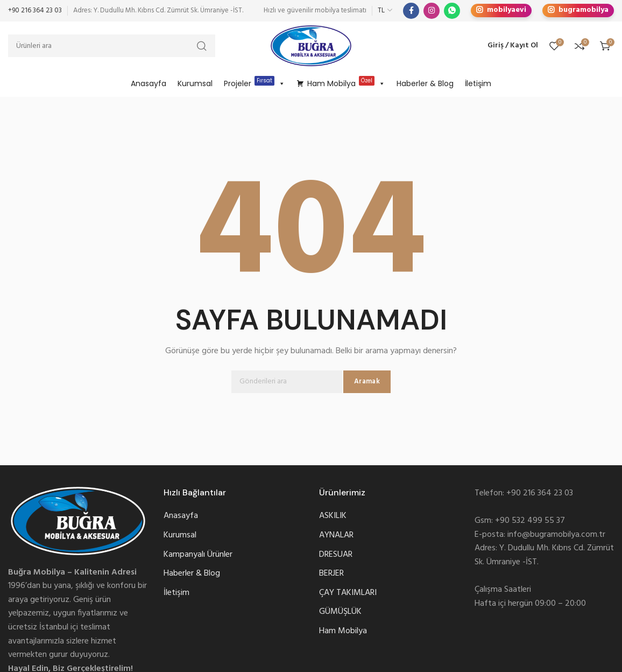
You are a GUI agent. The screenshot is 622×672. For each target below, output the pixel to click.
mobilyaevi (501, 10)
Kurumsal (195, 83)
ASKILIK (333, 516)
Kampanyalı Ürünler (198, 555)
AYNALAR (336, 535)
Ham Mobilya (346, 83)
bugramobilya (578, 10)
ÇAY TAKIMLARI (348, 593)
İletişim (478, 83)
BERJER (331, 574)
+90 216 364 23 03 (35, 10)
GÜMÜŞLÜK (340, 612)
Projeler (255, 83)
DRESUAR (336, 555)
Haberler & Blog (425, 83)
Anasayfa (149, 83)
